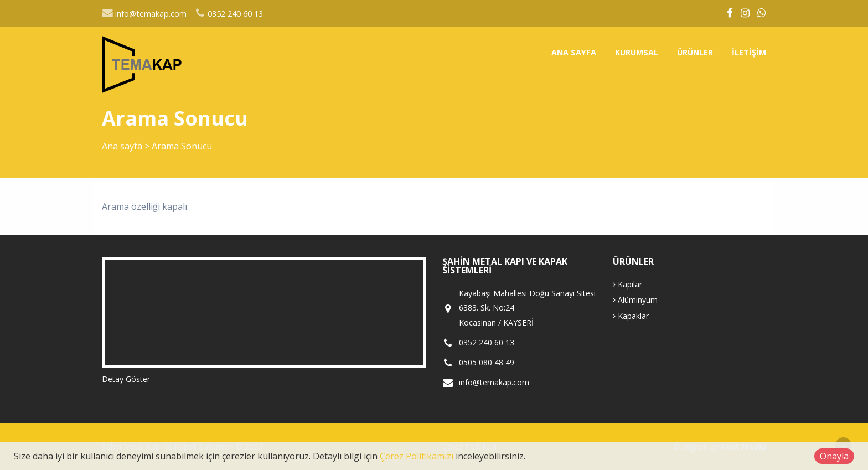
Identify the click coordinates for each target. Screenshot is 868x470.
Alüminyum (635, 300)
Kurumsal (637, 52)
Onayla (834, 456)
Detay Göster (126, 379)
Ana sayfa (574, 52)
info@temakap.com (144, 14)
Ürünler (695, 52)
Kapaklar (631, 316)
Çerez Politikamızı (417, 456)
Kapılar (627, 284)
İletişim (749, 52)
